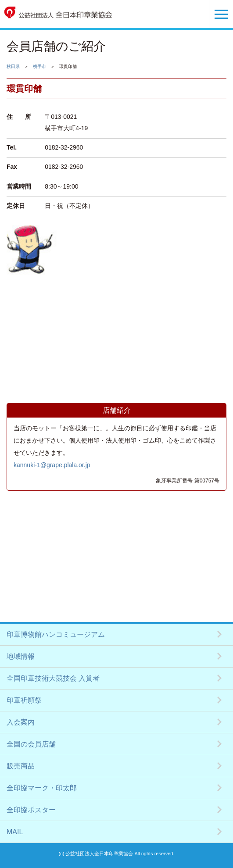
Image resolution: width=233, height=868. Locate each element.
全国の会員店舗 (31, 744)
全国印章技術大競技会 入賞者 (53, 678)
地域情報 (21, 656)
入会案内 (21, 722)
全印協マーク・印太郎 (42, 788)
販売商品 (21, 766)
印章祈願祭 (24, 700)
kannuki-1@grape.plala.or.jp (52, 465)
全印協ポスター (31, 810)
